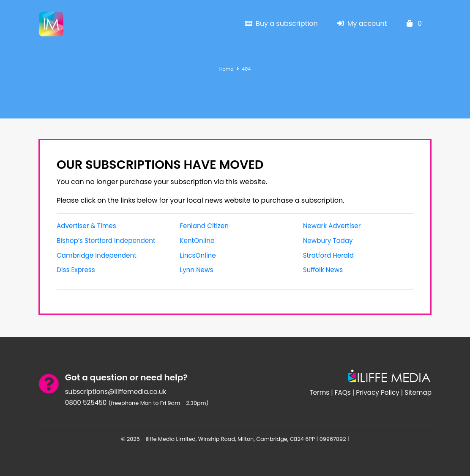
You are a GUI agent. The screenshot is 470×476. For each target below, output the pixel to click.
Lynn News (196, 270)
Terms (319, 392)
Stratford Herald (328, 255)
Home (226, 69)
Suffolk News (323, 270)
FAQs (343, 392)
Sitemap (418, 392)
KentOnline (197, 241)
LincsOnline (198, 255)
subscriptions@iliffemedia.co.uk (116, 392)
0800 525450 (86, 403)
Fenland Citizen (204, 226)
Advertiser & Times (86, 226)
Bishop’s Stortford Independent (106, 241)
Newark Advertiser (332, 226)
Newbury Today (328, 241)
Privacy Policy (378, 392)
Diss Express (76, 270)
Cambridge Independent (97, 255)
